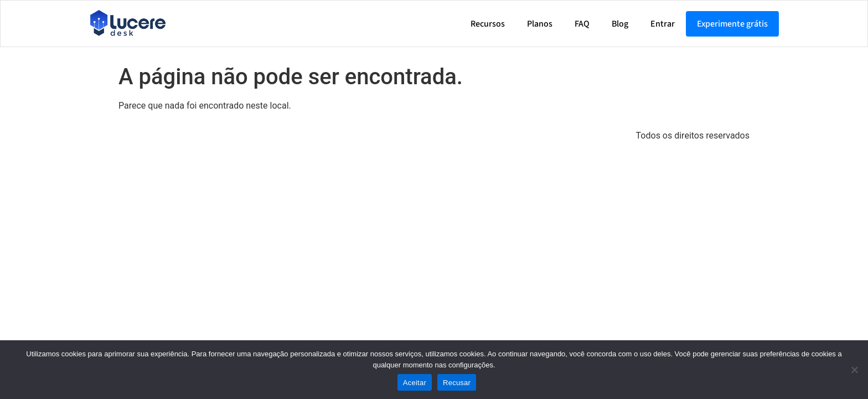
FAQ (582, 24)
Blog (620, 24)
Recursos (488, 24)
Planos (540, 24)
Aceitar (415, 383)
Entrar (663, 24)
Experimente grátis (732, 24)
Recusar (457, 383)
